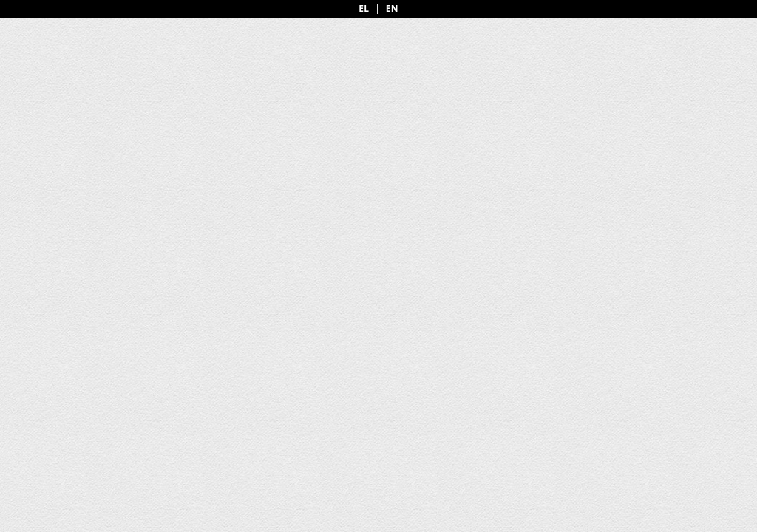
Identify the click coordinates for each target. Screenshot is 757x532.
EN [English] (392, 9)
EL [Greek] (364, 9)
